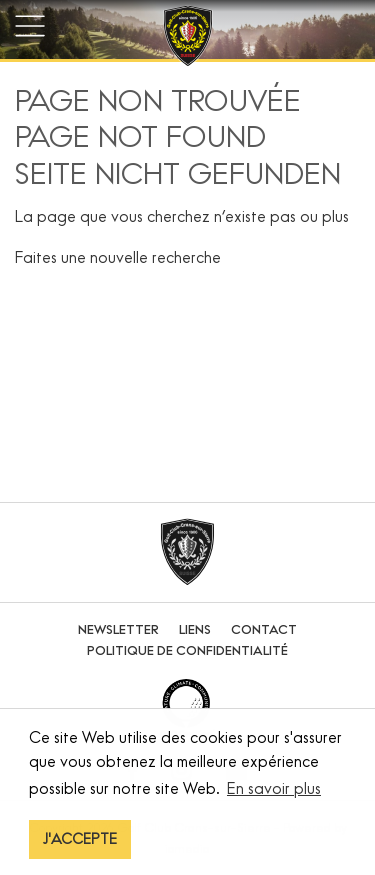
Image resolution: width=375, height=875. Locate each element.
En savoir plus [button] (274, 788)
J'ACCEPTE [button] (79, 839)
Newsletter (118, 629)
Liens (195, 629)
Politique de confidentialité (187, 650)
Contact (264, 629)
